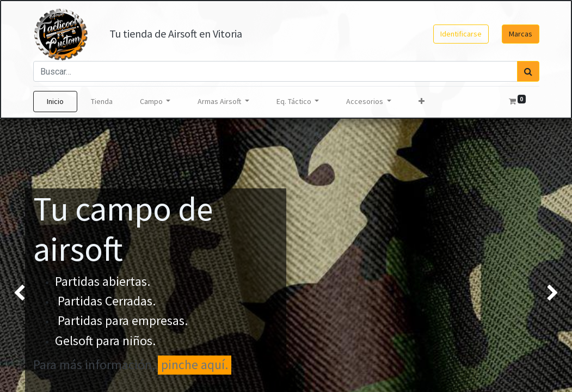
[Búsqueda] (528, 71)
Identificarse (461, 34)
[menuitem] (55, 102)
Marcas (521, 34)
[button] (422, 102)
